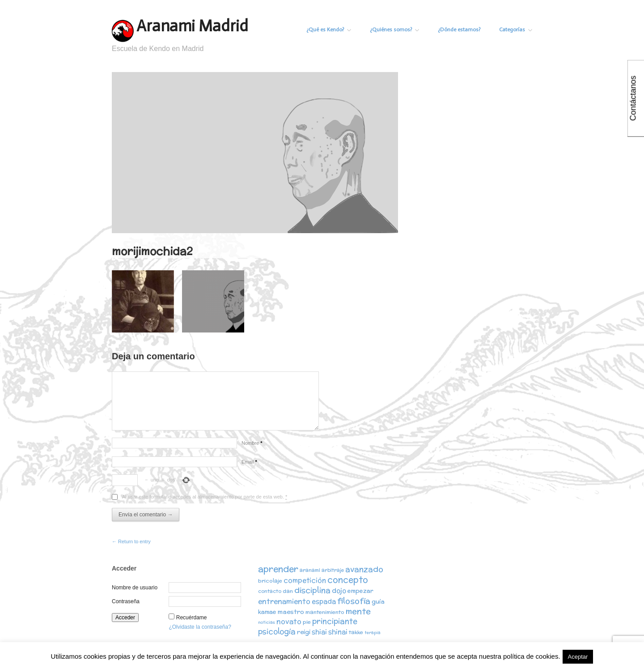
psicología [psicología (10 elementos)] (277, 631)
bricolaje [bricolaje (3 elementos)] (270, 581)
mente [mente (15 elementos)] (358, 611)
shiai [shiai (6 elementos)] (319, 632)
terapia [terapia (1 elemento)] (373, 633)
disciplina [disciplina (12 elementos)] (312, 590)
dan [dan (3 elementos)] (288, 591)
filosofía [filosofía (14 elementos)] (354, 601)
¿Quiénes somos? (394, 30)
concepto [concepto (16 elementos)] (348, 580)
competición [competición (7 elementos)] (305, 580)
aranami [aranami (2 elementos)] (310, 570)
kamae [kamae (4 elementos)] (267, 612)
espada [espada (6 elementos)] (324, 601)
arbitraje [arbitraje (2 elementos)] (333, 570)
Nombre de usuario (135, 588)
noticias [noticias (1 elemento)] (267, 622)
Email (249, 462)
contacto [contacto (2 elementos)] (270, 591)
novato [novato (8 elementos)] (289, 621)
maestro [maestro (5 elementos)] (291, 612)
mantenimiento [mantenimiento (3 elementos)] (325, 612)
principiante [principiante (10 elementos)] (335, 621)
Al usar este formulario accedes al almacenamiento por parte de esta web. (205, 497)
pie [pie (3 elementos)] (307, 622)
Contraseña (126, 601)
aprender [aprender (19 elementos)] (278, 569)
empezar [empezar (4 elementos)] (360, 591)
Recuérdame (192, 618)
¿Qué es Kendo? (329, 30)
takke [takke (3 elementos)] (356, 632)
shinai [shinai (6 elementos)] (338, 632)
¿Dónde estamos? (459, 30)
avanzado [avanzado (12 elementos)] (364, 569)
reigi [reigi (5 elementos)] (304, 632)
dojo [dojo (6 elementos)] (339, 590)
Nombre (252, 443)
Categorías (516, 30)
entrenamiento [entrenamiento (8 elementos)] (284, 601)
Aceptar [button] (578, 657)
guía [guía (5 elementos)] (378, 601)
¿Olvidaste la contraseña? (200, 627)
